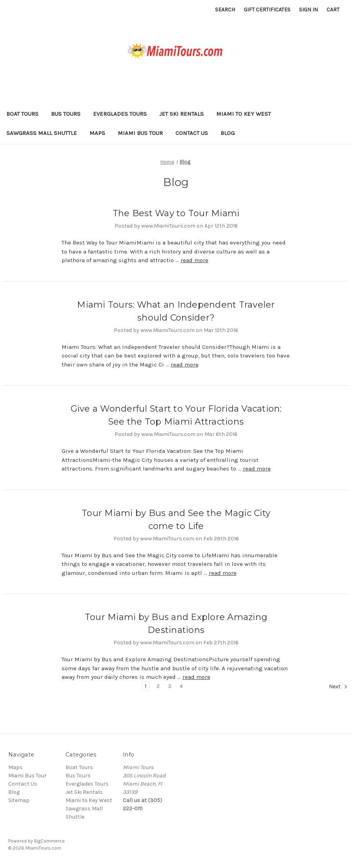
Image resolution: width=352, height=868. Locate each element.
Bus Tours (66, 114)
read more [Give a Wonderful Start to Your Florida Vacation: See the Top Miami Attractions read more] (257, 469)
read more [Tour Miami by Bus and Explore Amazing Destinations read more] (196, 677)
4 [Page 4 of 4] (181, 686)
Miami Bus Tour (140, 133)
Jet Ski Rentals (181, 114)
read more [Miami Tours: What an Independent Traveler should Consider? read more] (185, 365)
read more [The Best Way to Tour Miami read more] (194, 260)
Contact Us (192, 133)
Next (338, 687)
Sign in (308, 10)
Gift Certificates (267, 10)
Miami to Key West (243, 114)
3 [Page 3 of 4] (170, 686)
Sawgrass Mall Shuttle (42, 133)
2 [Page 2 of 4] (158, 686)
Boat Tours (22, 114)
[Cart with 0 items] (333, 10)
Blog (228, 133)
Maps (97, 133)
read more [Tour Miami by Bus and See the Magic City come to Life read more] (223, 573)
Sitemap (19, 800)
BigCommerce (49, 841)
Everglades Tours (120, 114)
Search (225, 10)
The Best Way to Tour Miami (176, 213)
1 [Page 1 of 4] (146, 686)
